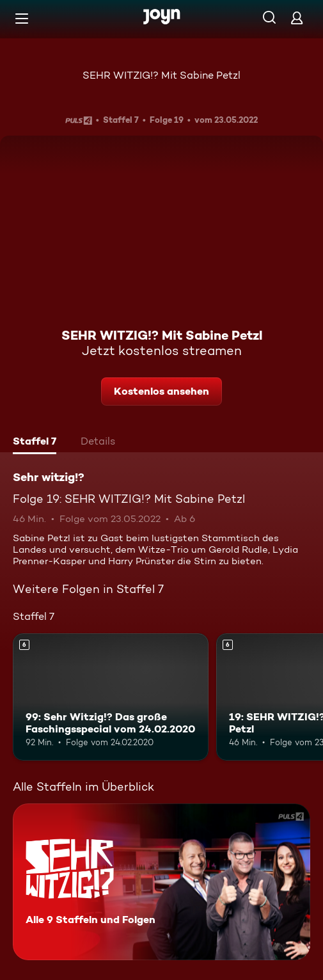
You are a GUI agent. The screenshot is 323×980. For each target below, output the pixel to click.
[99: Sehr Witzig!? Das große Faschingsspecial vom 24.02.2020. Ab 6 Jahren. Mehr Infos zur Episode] (111, 697)
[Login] (297, 18)
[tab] (35, 443)
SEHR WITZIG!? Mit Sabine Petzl (161, 75)
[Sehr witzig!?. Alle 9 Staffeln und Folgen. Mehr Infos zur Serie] (161, 882)
